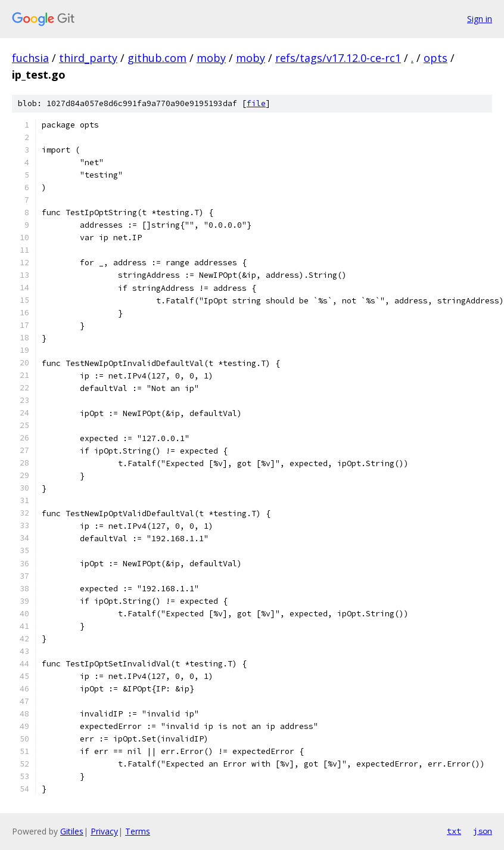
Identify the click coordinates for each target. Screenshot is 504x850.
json (483, 831)
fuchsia (30, 58)
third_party (88, 58)
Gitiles (72, 831)
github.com (157, 58)
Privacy (104, 831)
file (256, 103)
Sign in (480, 19)
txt (454, 831)
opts (435, 58)
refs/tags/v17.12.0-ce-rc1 (338, 58)
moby (211, 58)
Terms (138, 831)
